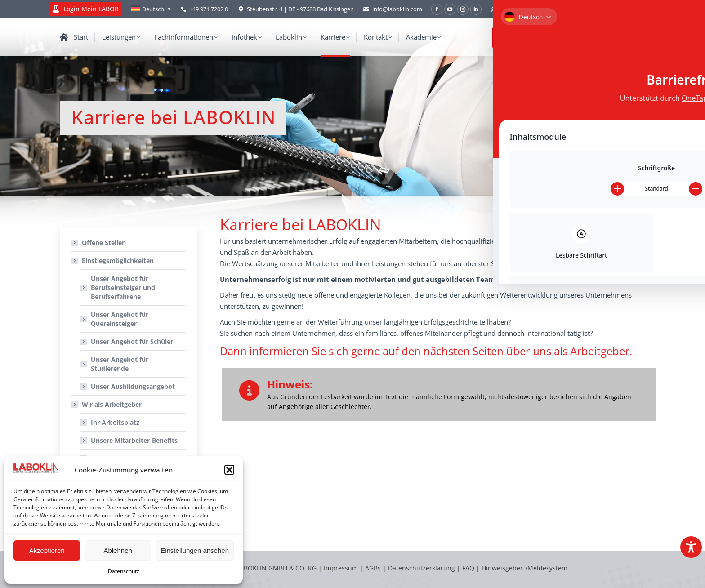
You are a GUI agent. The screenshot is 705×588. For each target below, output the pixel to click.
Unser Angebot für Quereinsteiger (120, 319)
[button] (229, 470)
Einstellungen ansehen (195, 550)
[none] (151, 9)
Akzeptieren (47, 550)
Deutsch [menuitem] (153, 9)
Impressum (341, 568)
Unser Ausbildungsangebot (133, 386)
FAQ (468, 568)
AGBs (374, 568)
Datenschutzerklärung (422, 568)
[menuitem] (151, 9)
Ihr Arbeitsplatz (115, 422)
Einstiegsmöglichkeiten (113, 261)
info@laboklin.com (393, 9)
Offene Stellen (104, 243)
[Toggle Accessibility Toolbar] (691, 547)
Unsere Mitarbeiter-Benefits (134, 440)
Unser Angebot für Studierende (120, 364)
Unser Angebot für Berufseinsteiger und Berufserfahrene (123, 287)
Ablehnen (118, 550)
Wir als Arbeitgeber (107, 404)
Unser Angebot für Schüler (132, 341)
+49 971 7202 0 (209, 9)
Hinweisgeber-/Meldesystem (524, 568)
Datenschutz (124, 571)
